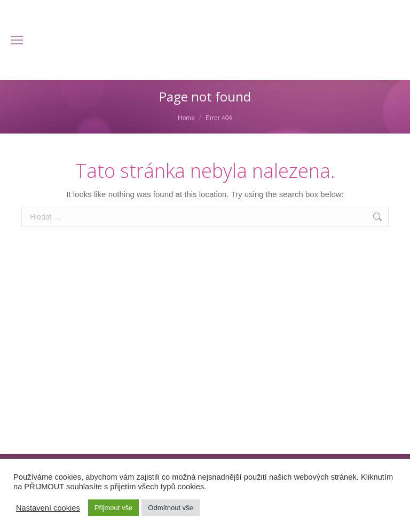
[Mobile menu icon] (17, 40)
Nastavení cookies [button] (48, 508)
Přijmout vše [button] (114, 508)
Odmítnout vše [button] (171, 508)
